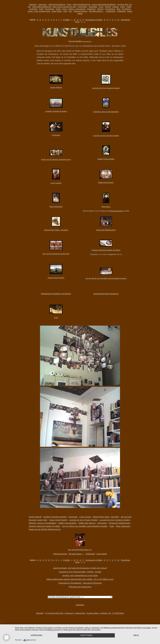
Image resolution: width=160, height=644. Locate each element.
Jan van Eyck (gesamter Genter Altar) (56, 254)
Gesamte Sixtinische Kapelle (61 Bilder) (106, 250)
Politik (129, 7)
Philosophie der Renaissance (80, 587)
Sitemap (100, 9)
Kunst (101, 7)
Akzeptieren (86, 635)
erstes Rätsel (57, 11)
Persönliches (110, 9)
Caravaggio (56, 135)
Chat (65, 11)
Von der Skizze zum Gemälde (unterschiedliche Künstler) (106, 278)
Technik (108, 7)
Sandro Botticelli (56, 87)
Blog (118, 9)
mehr (136, 635)
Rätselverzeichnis (81, 11)
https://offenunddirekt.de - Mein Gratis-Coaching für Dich (54, 7)
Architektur (33, 9)
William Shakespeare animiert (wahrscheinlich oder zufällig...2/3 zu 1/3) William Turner (80, 579)
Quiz (70, 11)
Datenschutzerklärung (57, 5)
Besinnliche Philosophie (92, 583)
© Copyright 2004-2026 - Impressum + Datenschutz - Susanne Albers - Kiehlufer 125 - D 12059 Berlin (84, 613)
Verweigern (36, 635)
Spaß (41, 9)
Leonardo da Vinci (66, 572)
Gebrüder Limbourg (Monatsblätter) (106, 112)
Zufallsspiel (121, 11)
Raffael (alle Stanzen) (106, 183)
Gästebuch (91, 9)
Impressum (43, 5)
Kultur (123, 7)
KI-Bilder (66, 20)
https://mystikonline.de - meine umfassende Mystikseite (94, 5)
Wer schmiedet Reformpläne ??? (80, 550)
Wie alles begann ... (97, 11)
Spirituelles (93, 7)
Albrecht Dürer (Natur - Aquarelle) (56, 230)
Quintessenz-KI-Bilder (94, 20)
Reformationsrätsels (116, 211)
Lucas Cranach (56, 183)
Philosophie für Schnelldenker (70, 583)
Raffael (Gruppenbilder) (106, 159)
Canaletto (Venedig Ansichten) (56, 111)
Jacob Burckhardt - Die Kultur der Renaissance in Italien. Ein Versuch (80, 568)
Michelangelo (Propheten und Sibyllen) (56, 294)
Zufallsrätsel (111, 11)
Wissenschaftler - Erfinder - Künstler (87, 572)
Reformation (106, 207)
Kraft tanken (82, 7)
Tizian (56, 318)
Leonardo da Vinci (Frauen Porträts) (106, 136)
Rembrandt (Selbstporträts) (106, 230)
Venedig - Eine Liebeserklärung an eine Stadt (80, 576)
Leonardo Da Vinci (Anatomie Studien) (106, 88)
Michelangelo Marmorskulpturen (106, 294)
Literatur (116, 7)
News (69, 5)
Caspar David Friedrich (56, 278)
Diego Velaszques (56, 207)
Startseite (33, 5)
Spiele (58, 9)
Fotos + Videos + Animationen (74, 9)
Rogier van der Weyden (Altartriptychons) (56, 159)
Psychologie (50, 9)
